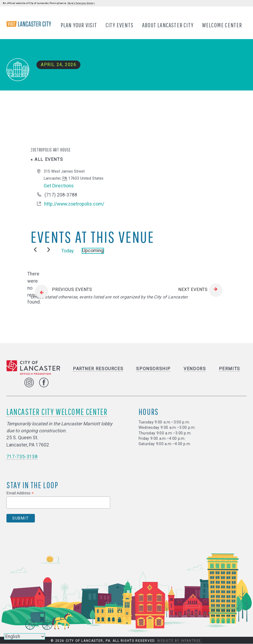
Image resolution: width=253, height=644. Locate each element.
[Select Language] (25, 637)
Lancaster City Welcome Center (57, 412)
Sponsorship (153, 369)
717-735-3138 (22, 457)
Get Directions (59, 186)
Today (68, 251)
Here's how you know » (81, 3)
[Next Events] (49, 250)
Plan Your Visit (79, 25)
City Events (120, 25)
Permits (230, 369)
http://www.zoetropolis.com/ (74, 204)
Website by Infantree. (180, 641)
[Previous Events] (35, 250)
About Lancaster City (168, 25)
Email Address (20, 493)
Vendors (195, 369)
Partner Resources (98, 369)
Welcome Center (222, 25)
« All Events (47, 160)
